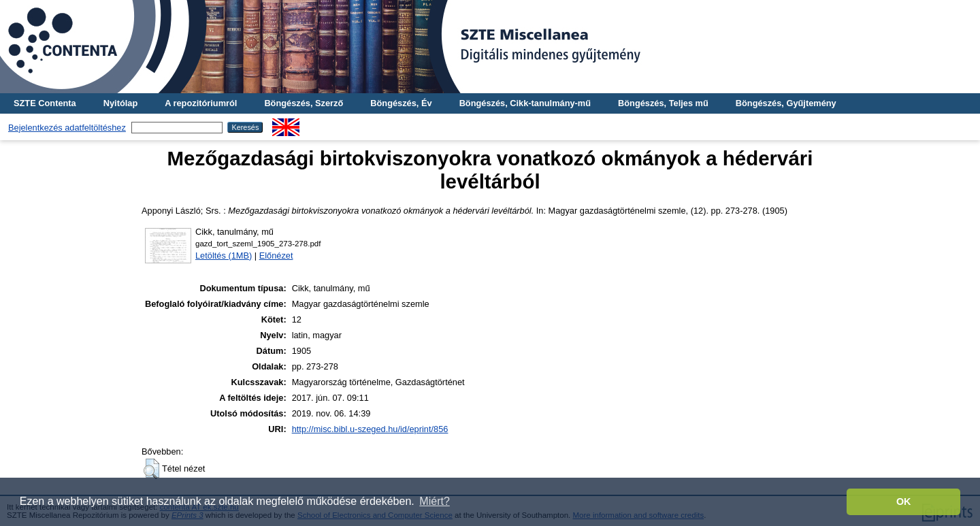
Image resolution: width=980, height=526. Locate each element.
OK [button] (904, 502)
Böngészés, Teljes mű (663, 103)
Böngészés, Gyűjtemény (786, 103)
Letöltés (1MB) (224, 256)
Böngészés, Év (401, 103)
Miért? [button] (434, 501)
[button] (151, 469)
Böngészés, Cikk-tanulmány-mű (525, 103)
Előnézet (276, 256)
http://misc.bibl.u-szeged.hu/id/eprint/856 (370, 429)
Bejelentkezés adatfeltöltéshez (67, 128)
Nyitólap (120, 103)
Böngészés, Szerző (304, 103)
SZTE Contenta (45, 103)
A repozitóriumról (201, 103)
